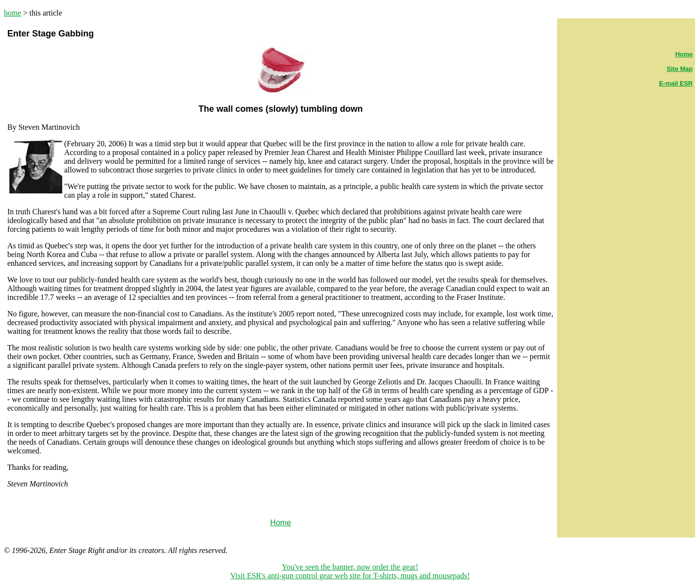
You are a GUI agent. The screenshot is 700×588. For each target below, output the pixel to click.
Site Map (680, 69)
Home (684, 54)
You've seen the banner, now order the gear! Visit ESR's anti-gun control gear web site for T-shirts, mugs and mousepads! (350, 571)
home (13, 13)
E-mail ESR (676, 83)
